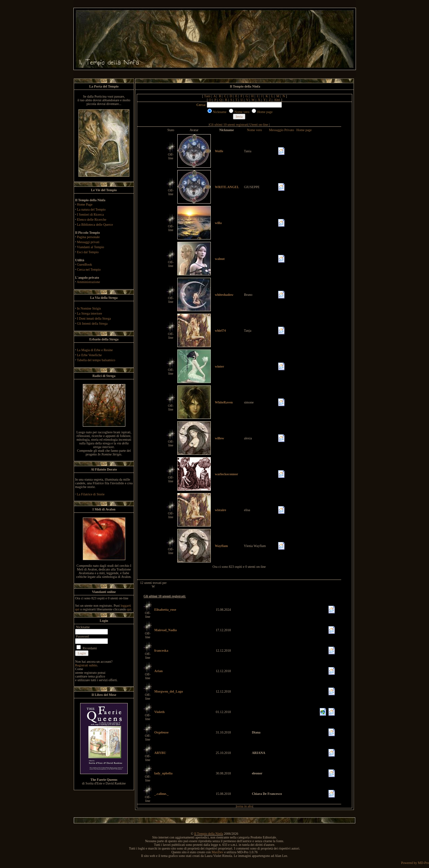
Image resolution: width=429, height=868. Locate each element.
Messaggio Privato (281, 130)
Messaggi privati (88, 242)
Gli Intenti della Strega (92, 323)
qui (129, 609)
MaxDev (217, 852)
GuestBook (85, 264)
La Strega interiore (90, 313)
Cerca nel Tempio (89, 269)
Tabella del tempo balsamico (96, 360)
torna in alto (244, 806)
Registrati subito (86, 665)
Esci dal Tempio (88, 252)
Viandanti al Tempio (90, 247)
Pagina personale (88, 237)
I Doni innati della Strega (94, 318)
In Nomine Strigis (89, 308)
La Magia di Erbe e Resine (95, 350)
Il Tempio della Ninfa (208, 834)
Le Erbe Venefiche (89, 355)
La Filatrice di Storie (91, 494)
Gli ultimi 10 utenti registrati (229, 125)
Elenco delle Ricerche (92, 220)
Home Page (85, 204)
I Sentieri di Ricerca (90, 214)
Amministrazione (88, 282)
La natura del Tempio (91, 209)
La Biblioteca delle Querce (95, 225)
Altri (277, 100)
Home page (304, 130)
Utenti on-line (259, 125)
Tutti (207, 96)
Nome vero (255, 130)
